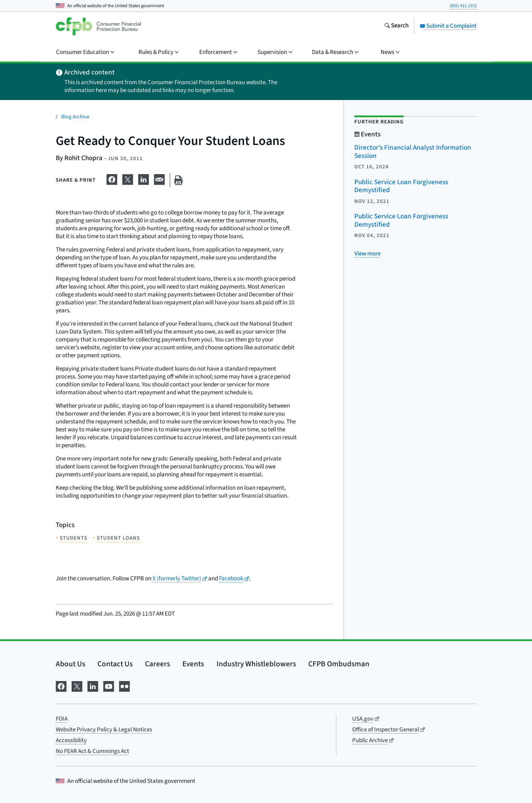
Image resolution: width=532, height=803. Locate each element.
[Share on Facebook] (112, 179)
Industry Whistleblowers (256, 664)
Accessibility (71, 740)
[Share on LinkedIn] (144, 179)
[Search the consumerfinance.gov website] (396, 26)
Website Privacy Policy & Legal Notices (104, 730)
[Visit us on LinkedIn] (93, 686)
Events (193, 664)
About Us (71, 664)
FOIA (62, 719)
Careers (158, 664)
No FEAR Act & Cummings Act (92, 751)
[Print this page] (178, 180)
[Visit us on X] (77, 686)
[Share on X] (128, 179)
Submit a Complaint (448, 26)
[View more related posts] (367, 254)
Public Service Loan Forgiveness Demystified (401, 186)
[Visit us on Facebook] (61, 686)
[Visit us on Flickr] (124, 686)
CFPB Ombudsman (339, 664)
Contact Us (115, 664)
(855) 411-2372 (463, 6)
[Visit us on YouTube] (109, 686)
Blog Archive (75, 117)
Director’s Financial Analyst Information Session (413, 152)
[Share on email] (159, 179)
